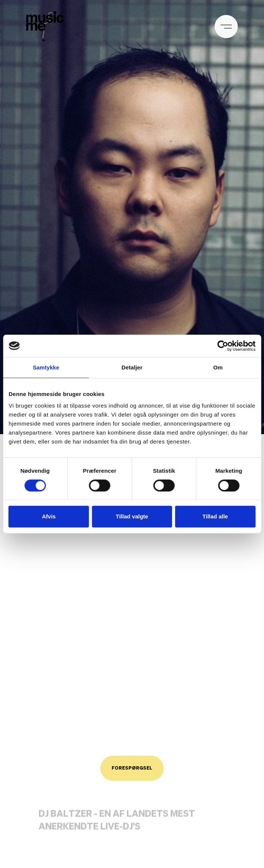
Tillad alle (215, 516)
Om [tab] (218, 367)
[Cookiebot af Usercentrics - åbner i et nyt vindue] (223, 346)
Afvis (49, 516)
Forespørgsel (132, 768)
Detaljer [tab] (132, 367)
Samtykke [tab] (46, 367)
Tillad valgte (132, 516)
